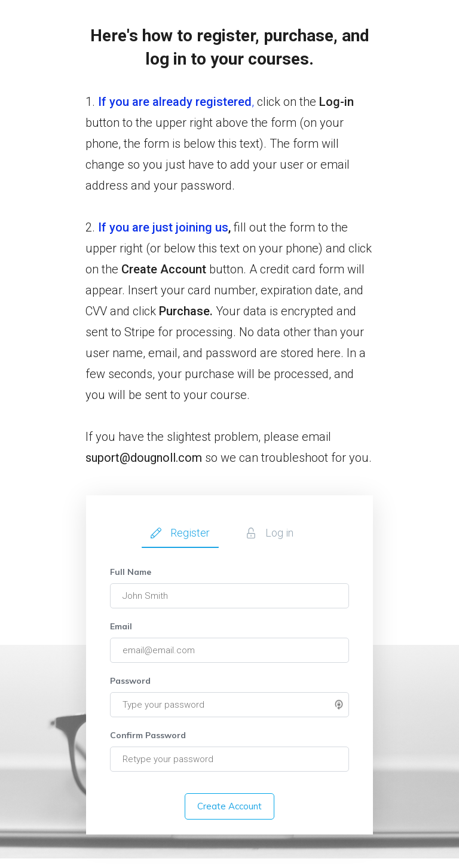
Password (130, 681)
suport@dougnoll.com (144, 458)
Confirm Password (148, 735)
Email (121, 626)
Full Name (131, 572)
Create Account (229, 806)
